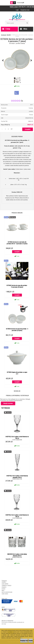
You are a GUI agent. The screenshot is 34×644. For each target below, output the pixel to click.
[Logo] (17, 17)
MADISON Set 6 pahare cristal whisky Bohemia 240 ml (17, 555)
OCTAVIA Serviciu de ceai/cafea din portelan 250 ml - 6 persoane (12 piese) (17, 243)
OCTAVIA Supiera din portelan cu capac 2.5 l (17, 373)
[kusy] (5, 129)
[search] (27, 23)
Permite (31, 641)
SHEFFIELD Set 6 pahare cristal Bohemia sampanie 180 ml (17, 477)
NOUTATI (9, 35)
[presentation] (3, 60)
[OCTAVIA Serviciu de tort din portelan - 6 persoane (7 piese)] (17, 60)
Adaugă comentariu (8, 403)
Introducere (4, 35)
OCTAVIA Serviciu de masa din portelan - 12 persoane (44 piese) (17, 286)
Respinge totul (24, 641)
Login (17, 10)
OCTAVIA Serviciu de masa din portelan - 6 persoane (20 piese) (17, 330)
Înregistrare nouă (25, 10)
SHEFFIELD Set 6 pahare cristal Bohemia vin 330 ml (17, 437)
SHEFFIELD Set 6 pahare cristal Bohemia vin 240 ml (17, 516)
